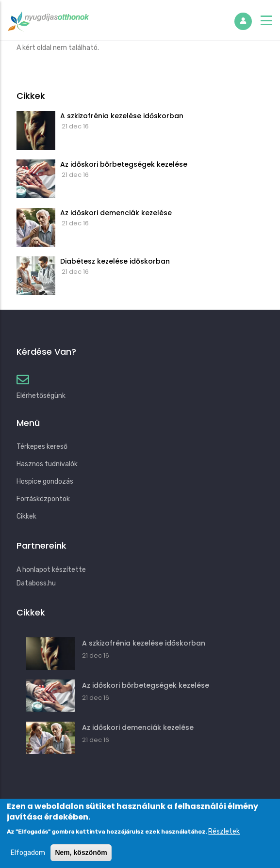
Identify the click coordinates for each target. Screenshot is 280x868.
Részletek (224, 839)
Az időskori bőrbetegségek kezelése (124, 164)
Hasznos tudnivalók (47, 464)
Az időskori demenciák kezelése (116, 213)
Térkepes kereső (42, 447)
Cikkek (26, 516)
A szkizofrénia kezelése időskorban (122, 116)
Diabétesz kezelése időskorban (115, 261)
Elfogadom (28, 860)
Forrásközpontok (43, 499)
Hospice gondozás (45, 481)
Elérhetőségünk (41, 396)
